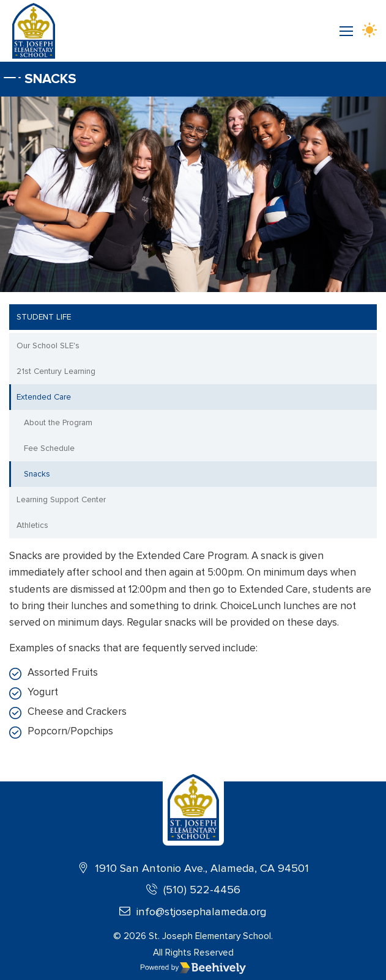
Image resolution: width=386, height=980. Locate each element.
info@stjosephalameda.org (193, 912)
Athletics (32, 525)
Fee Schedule (49, 448)
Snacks (37, 474)
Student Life (44, 317)
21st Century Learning (56, 371)
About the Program (58, 422)
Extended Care (44, 397)
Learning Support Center (61, 499)
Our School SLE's (48, 346)
